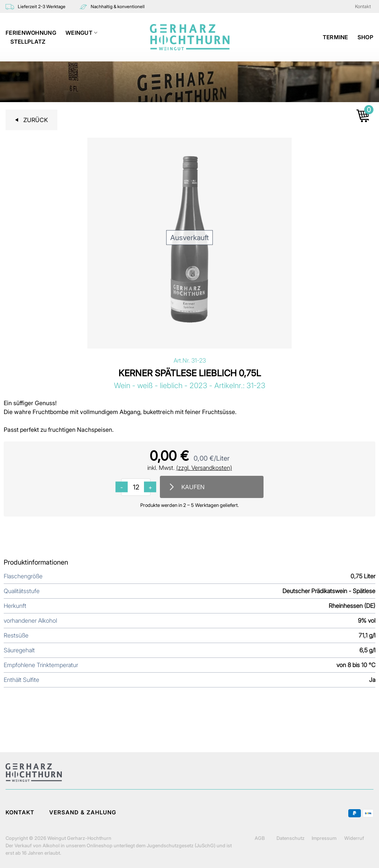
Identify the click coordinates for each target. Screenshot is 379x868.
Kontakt (363, 6)
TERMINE (336, 37)
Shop (365, 37)
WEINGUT (82, 33)
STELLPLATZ (28, 42)
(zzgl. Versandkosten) (204, 468)
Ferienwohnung (31, 33)
